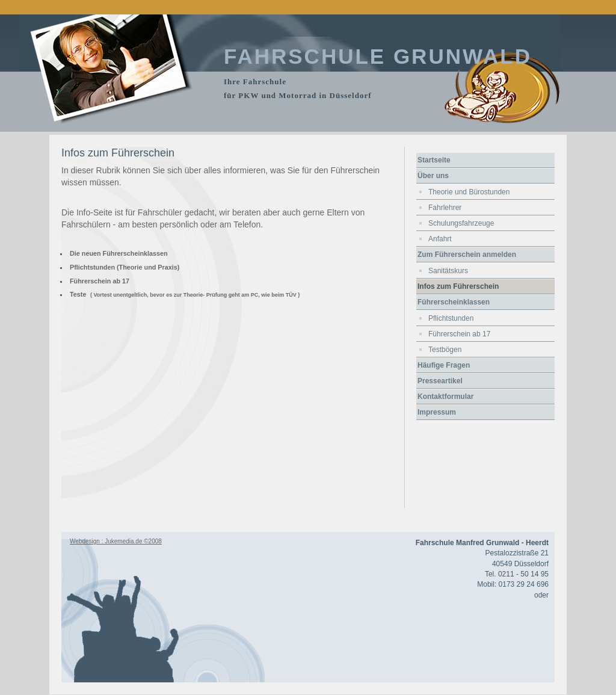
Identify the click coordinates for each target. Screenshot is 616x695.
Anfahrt (440, 239)
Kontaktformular (445, 397)
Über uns (433, 176)
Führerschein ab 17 (100, 281)
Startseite (434, 160)
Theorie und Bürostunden (469, 192)
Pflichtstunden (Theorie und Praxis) (125, 267)
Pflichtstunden (451, 318)
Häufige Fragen (444, 365)
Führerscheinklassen (454, 302)
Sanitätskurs (448, 271)
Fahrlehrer (445, 208)
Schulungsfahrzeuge (461, 223)
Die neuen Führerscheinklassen (119, 253)
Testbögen (445, 350)
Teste (78, 294)
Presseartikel (440, 381)
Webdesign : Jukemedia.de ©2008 (116, 541)
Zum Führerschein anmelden (467, 255)
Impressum (437, 412)
